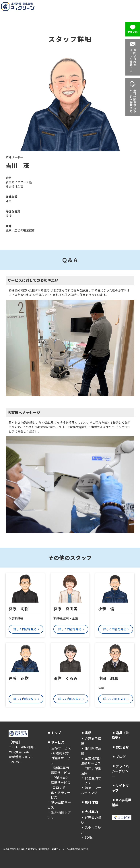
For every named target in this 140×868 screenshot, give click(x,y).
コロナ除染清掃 (91, 770)
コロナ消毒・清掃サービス (61, 792)
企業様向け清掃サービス (61, 780)
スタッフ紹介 (91, 830)
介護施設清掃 (91, 741)
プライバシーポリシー (120, 771)
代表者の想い (91, 820)
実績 (88, 733)
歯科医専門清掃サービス (61, 770)
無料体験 (91, 802)
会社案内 (91, 812)
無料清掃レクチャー (59, 814)
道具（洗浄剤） (120, 735)
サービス (58, 742)
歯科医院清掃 (91, 751)
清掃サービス (61, 748)
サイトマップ (120, 788)
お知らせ (122, 747)
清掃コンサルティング (91, 790)
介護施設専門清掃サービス (61, 758)
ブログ (121, 757)
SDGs (89, 837)
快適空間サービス (59, 805)
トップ (56, 733)
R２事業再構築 (122, 802)
